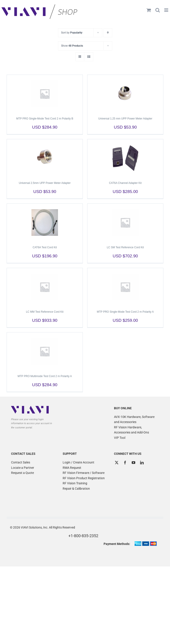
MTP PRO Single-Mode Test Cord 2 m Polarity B (45, 119)
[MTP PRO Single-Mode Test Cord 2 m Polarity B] (45, 94)
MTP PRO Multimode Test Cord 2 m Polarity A (45, 376)
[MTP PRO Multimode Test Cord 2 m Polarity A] (45, 351)
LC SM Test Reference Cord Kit (125, 247)
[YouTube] (133, 463)
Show (72, 46)
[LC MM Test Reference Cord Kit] (45, 287)
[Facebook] (125, 463)
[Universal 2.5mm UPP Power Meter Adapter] (45, 158)
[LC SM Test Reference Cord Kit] (125, 223)
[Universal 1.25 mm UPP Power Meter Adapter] (125, 94)
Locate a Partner (23, 468)
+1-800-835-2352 (83, 536)
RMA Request (72, 468)
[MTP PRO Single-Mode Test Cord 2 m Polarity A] (125, 287)
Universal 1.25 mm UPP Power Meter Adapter (125, 119)
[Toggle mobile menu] (167, 10)
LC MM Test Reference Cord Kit (45, 312)
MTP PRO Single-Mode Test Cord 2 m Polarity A (125, 312)
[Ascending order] (108, 33)
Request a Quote (22, 473)
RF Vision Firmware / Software (84, 473)
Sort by (72, 33)
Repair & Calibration (76, 489)
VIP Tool (120, 438)
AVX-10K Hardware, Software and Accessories (134, 419)
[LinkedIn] (142, 463)
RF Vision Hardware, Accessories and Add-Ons (131, 430)
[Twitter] (117, 463)
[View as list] (89, 57)
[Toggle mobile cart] (149, 10)
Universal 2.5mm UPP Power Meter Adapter (45, 183)
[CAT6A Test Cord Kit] (45, 223)
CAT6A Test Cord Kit (45, 247)
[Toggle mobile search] (158, 10)
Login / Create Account (78, 462)
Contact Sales (21, 462)
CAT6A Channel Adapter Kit (125, 183)
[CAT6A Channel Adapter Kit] (125, 158)
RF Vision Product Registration (84, 478)
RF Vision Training (75, 483)
